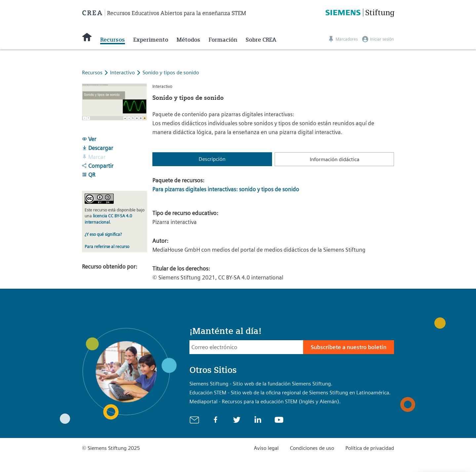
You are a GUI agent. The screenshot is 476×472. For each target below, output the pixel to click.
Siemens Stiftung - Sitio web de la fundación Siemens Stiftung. (261, 384)
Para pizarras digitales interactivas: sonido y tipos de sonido (226, 189)
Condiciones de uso (312, 448)
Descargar (98, 148)
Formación (223, 40)
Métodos (188, 40)
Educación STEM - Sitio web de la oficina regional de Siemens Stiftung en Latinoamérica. (290, 393)
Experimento (151, 40)
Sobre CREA (261, 40)
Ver (89, 139)
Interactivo (123, 73)
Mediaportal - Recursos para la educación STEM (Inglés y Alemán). (265, 401)
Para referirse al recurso (107, 247)
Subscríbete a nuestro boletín (349, 347)
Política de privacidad (370, 448)
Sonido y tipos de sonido (171, 73)
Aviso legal (266, 448)
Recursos (113, 40)
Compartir (98, 166)
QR (89, 175)
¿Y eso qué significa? (103, 234)
